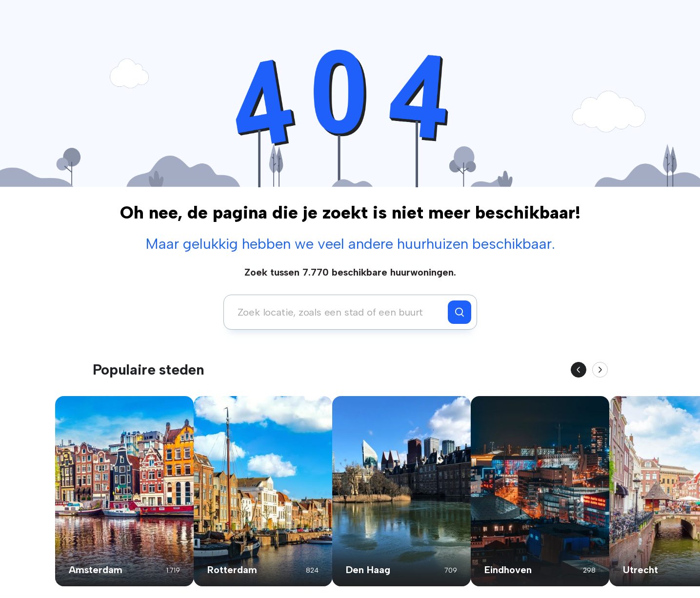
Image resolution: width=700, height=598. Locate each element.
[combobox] (338, 312)
